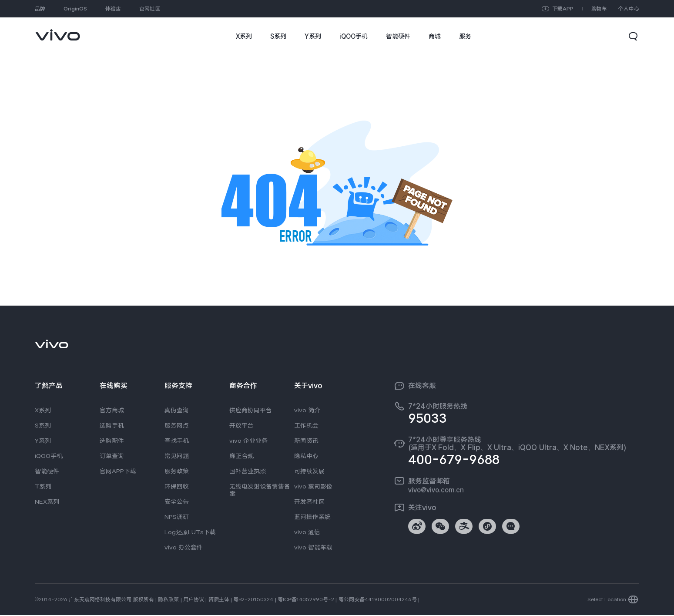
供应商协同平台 (251, 410)
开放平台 (241, 425)
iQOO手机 (49, 456)
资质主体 (219, 600)
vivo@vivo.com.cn (436, 490)
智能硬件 (47, 471)
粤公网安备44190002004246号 (378, 600)
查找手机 (177, 441)
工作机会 (306, 425)
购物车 (599, 9)
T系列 (43, 486)
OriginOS (75, 9)
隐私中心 (306, 456)
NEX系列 (47, 502)
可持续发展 (309, 471)
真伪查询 (177, 410)
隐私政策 (168, 600)
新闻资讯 (306, 441)
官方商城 (112, 410)
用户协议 (194, 600)
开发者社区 (309, 502)
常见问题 (177, 456)
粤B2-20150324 (253, 600)
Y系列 (43, 441)
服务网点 (177, 425)
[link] (58, 31)
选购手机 (112, 425)
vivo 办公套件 (184, 547)
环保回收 (177, 486)
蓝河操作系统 (312, 517)
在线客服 (422, 386)
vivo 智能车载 (313, 547)
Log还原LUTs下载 (190, 532)
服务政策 (177, 471)
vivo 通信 (307, 532)
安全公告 (177, 502)
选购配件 (112, 441)
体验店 (113, 9)
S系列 (43, 425)
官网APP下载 (118, 471)
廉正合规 (241, 456)
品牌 (40, 9)
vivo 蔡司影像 (313, 486)
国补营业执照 (248, 471)
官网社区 (150, 9)
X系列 (43, 410)
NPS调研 (177, 517)
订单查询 (112, 456)
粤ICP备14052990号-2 (306, 600)
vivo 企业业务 (248, 441)
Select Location (607, 600)
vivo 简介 (307, 410)
